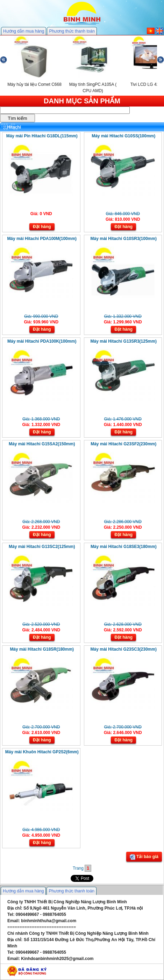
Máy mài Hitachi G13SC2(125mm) (42, 547)
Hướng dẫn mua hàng (24, 31)
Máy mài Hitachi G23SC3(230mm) (124, 649)
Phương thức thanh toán (72, 31)
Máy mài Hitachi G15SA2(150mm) (42, 444)
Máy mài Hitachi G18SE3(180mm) (124, 547)
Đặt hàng (42, 227)
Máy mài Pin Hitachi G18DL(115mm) (42, 136)
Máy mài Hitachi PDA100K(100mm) (42, 341)
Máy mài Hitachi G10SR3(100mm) (124, 239)
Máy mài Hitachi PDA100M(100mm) (42, 239)
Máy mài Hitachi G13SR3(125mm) (124, 341)
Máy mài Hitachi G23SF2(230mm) (123, 444)
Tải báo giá (144, 857)
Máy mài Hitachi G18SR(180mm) (42, 649)
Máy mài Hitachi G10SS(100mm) (123, 136)
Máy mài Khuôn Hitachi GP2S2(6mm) (42, 752)
